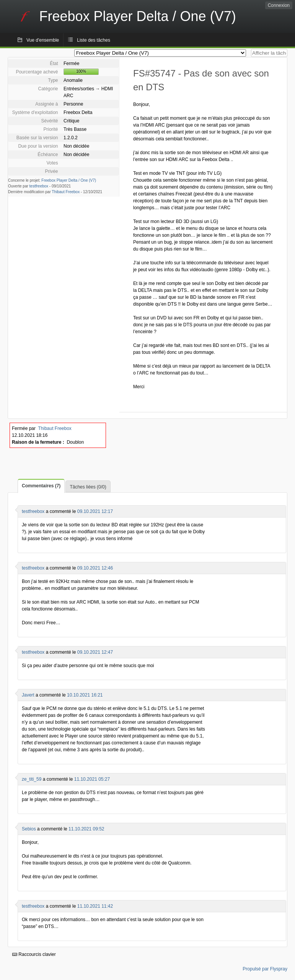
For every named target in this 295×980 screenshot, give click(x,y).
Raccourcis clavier (34, 954)
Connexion (279, 5)
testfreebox (39, 186)
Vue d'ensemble (43, 40)
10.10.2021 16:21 (85, 695)
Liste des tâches (94, 40)
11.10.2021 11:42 (95, 906)
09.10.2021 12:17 (95, 511)
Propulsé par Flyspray (265, 969)
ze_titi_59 (32, 779)
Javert (28, 695)
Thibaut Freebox (66, 192)
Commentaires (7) (41, 486)
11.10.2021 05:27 (92, 779)
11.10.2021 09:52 (86, 829)
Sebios (29, 829)
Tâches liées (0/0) (88, 487)
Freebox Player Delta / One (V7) (69, 180)
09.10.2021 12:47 (95, 652)
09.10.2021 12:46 (95, 568)
